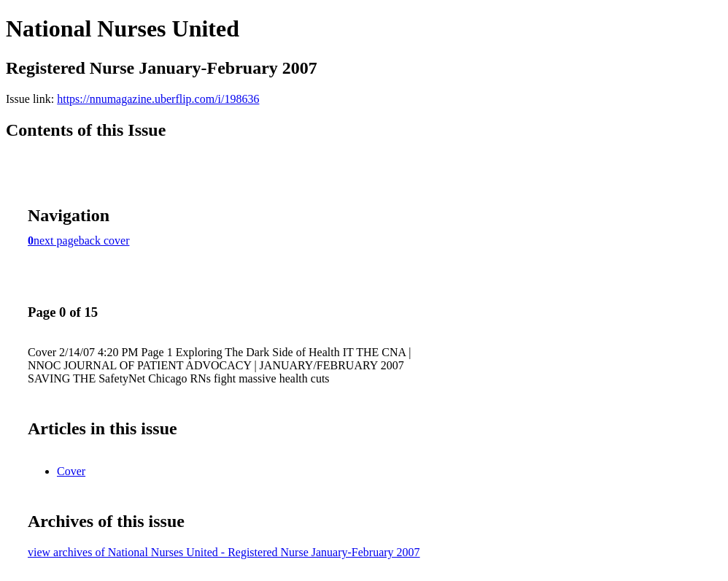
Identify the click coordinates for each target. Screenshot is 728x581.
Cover (71, 471)
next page (56, 241)
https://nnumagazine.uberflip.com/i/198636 (158, 99)
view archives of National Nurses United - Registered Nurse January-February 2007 (224, 552)
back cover (104, 241)
